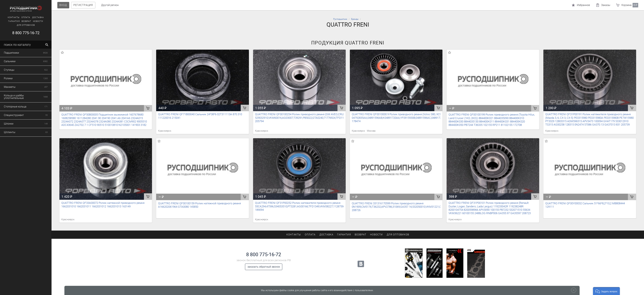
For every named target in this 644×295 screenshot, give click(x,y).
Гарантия (344, 235)
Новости (22, 21)
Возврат (10, 21)
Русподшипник (340, 19)
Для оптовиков (9, 25)
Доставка (22, 17)
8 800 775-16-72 (264, 255)
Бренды (355, 19)
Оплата (9, 17)
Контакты (294, 235)
